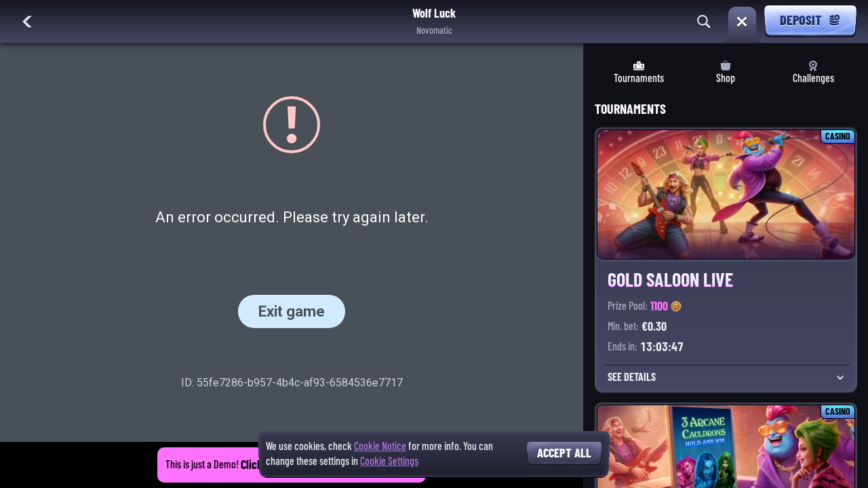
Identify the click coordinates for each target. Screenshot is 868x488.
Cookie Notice (380, 446)
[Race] (742, 22)
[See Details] (840, 378)
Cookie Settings (389, 462)
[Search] (704, 22)
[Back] (27, 22)
